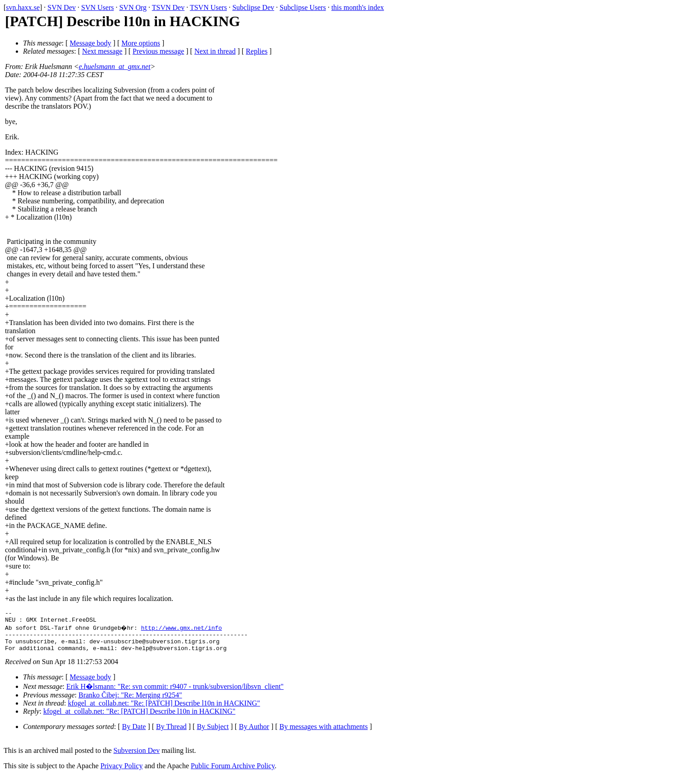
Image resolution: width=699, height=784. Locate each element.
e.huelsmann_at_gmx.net (115, 66)
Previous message (158, 51)
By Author (254, 733)
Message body (91, 43)
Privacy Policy (122, 773)
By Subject (213, 733)
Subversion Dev (137, 757)
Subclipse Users (303, 7)
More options (141, 43)
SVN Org (133, 7)
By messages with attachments (324, 733)
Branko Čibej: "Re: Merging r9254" (130, 702)
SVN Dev (62, 7)
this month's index (358, 7)
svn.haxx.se (23, 7)
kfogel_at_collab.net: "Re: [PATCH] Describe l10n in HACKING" (164, 710)
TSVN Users (208, 7)
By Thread (171, 733)
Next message (102, 51)
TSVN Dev (168, 7)
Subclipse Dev (253, 7)
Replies (257, 51)
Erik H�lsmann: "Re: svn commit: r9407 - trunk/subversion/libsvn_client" (175, 693)
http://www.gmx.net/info (182, 630)
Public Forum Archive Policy (233, 773)
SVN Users (97, 7)
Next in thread (215, 51)
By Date (134, 733)
